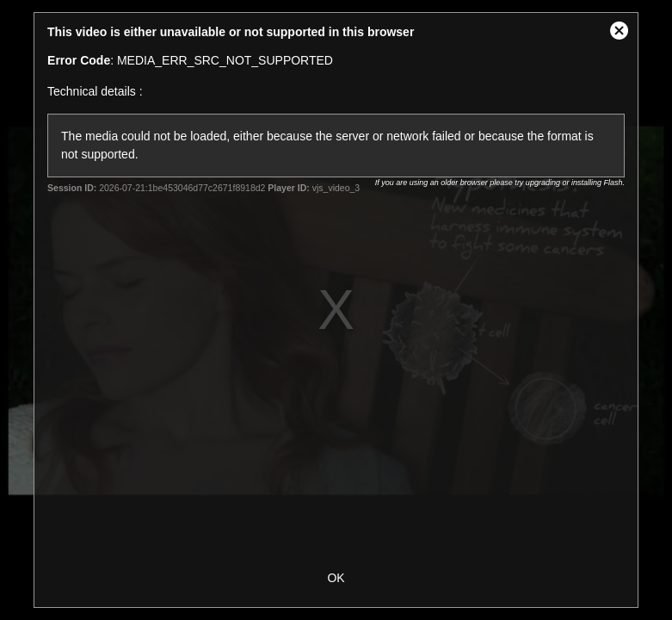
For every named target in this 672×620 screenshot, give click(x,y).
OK (336, 578)
